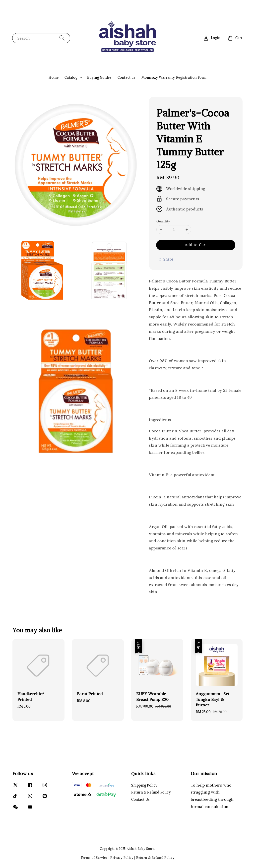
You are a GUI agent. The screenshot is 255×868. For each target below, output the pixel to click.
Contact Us (140, 800)
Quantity (163, 221)
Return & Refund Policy (151, 792)
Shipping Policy (144, 785)
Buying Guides (99, 77)
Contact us (127, 77)
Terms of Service (94, 858)
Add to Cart (196, 245)
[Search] (62, 38)
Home (54, 77)
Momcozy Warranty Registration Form (174, 77)
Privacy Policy (122, 858)
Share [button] (165, 259)
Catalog (71, 77)
